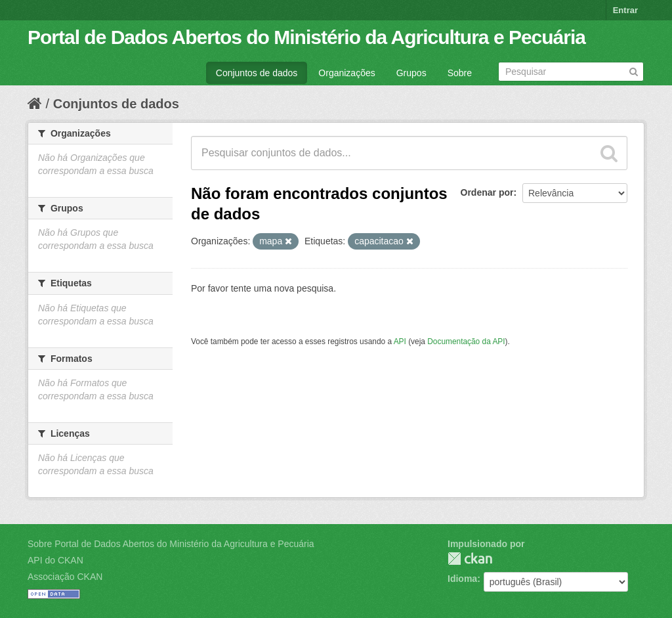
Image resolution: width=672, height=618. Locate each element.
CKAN (470, 559)
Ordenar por (487, 192)
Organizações (346, 73)
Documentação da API (466, 342)
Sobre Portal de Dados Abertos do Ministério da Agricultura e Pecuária (171, 544)
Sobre (460, 73)
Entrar (625, 10)
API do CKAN (55, 560)
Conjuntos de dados (257, 73)
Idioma (462, 579)
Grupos (411, 73)
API (400, 342)
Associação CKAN (65, 577)
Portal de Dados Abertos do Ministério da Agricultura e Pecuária (306, 37)
